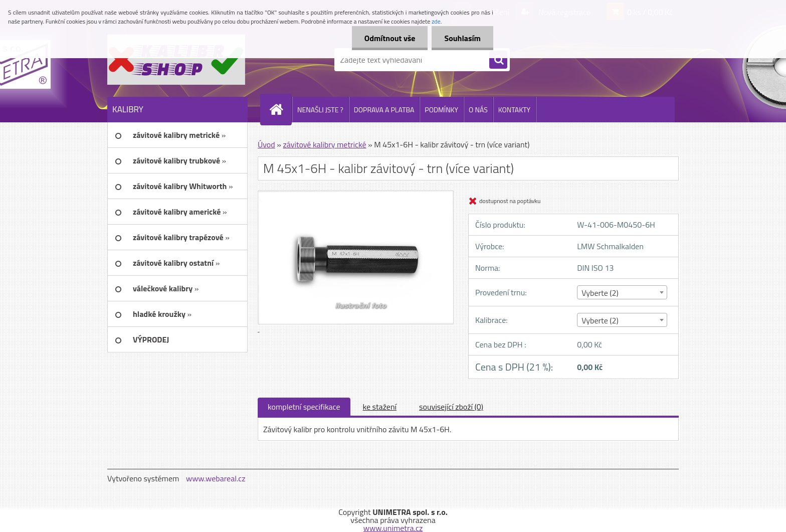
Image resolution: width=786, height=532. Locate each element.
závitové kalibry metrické (324, 144)
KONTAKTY (514, 110)
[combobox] (622, 292)
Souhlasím (462, 38)
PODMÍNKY (441, 110)
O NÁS (478, 110)
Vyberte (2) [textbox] (600, 293)
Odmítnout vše (390, 38)
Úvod (266, 144)
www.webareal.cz (216, 478)
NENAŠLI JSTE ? (320, 110)
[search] (498, 60)
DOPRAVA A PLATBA (384, 110)
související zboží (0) (451, 407)
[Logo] (176, 60)
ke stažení (380, 407)
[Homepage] (280, 109)
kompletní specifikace (304, 407)
